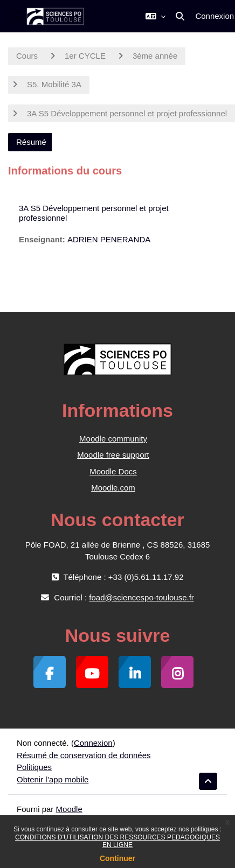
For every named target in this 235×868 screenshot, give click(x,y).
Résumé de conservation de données (84, 755)
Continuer (118, 858)
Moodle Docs (113, 471)
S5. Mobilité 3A (54, 84)
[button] (155, 16)
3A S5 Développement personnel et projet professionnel (127, 113)
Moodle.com (113, 488)
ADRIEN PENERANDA (109, 239)
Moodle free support (113, 455)
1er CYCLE (85, 56)
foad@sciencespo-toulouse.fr (141, 597)
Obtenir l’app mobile (53, 779)
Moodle (69, 809)
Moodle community (113, 439)
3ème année (155, 56)
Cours (27, 56)
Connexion (215, 16)
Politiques (34, 767)
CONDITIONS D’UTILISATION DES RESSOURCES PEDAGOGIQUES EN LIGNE (118, 841)
